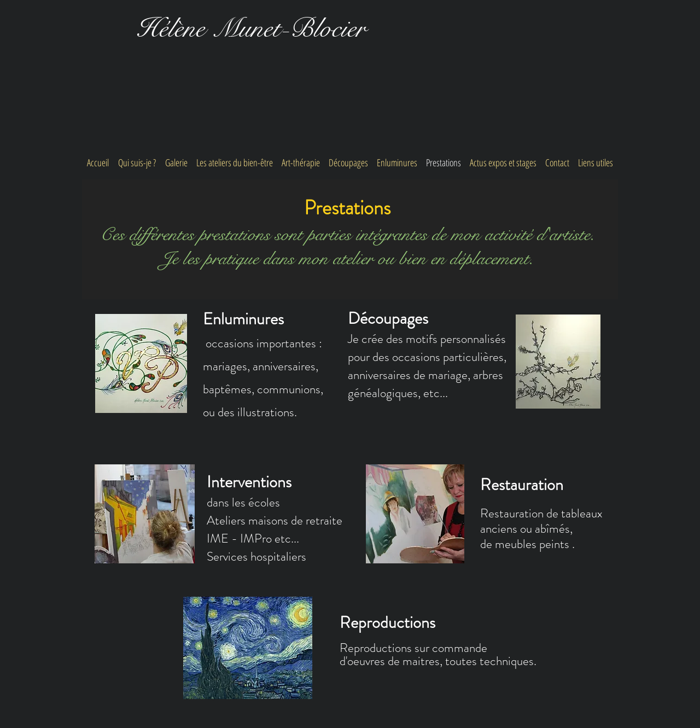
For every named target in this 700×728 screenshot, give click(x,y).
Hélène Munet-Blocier (251, 28)
